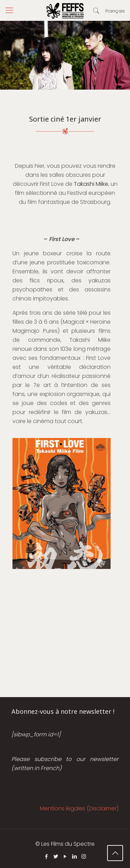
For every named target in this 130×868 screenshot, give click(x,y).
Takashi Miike (91, 184)
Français (115, 11)
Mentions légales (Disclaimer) (79, 808)
